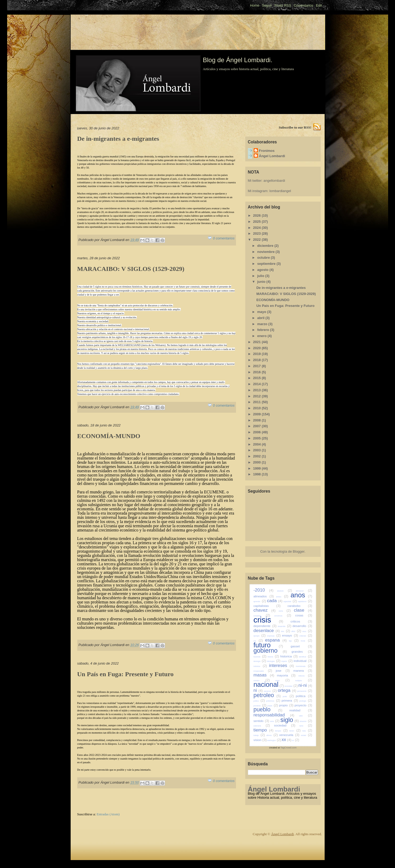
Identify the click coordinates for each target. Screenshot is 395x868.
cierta (285, 611)
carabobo (300, 606)
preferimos (273, 701)
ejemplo (260, 636)
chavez (264, 610)
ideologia (260, 661)
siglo (290, 720)
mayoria (286, 675)
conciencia (283, 616)
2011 (258, 402)
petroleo (267, 695)
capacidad (290, 601)
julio (261, 276)
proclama (260, 706)
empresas (274, 636)
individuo (260, 666)
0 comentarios (224, 238)
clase (303, 610)
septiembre (267, 264)
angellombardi (274, 181)
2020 (258, 348)
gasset (301, 646)
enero (262, 336)
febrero (264, 330)
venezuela (289, 735)
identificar (306, 657)
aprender (260, 601)
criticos (301, 621)
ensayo (290, 635)
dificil (296, 631)
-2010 (263, 590)
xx (286, 740)
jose (283, 671)
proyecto (303, 705)
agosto (263, 270)
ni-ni (305, 685)
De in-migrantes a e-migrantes (118, 139)
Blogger (299, 551)
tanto (306, 726)
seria (275, 721)
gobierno (270, 651)
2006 (258, 432)
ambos (282, 597)
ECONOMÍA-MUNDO (109, 436)
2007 (258, 426)
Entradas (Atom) (108, 814)
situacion (306, 721)
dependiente (265, 626)
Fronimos (267, 151)
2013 (258, 390)
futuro (268, 645)
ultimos (272, 735)
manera (303, 671)
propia (273, 706)
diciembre (266, 246)
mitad (282, 681)
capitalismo (305, 601)
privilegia (306, 701)
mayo (262, 312)
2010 (258, 408)
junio (262, 282)
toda (307, 731)
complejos (262, 616)
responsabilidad (274, 715)
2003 (258, 450)
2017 (258, 366)
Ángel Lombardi (272, 156)
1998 (258, 474)
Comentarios (303, 5)
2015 (258, 378)
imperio (287, 661)
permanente (305, 691)
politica (304, 696)
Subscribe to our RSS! (295, 127)
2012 (258, 396)
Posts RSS (283, 5)
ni (258, 690)
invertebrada (304, 666)
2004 (258, 444)
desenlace (267, 631)
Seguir (267, 5)
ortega (287, 690)
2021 (258, 342)
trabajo (259, 735)
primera (290, 700)
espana (276, 640)
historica (289, 656)
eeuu (307, 631)
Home (255, 5)
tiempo (263, 730)
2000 (258, 462)
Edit (319, 5)
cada (275, 601)
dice (286, 631)
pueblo (268, 710)
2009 (258, 414)
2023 (258, 233)
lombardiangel (280, 191)
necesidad (291, 686)
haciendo (260, 657)
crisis (268, 620)
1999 (258, 468)
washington (274, 740)
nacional (269, 684)
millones (305, 676)
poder (288, 696)
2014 (258, 384)
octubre (264, 258)
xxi (296, 740)
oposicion (270, 691)
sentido (261, 721)
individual (303, 661)
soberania (262, 726)
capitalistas (267, 606)
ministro (262, 681)
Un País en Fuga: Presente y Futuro (125, 674)
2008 (258, 420)
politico (259, 701)
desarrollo (302, 626)
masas (264, 675)
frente (307, 641)
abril (261, 318)
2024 (258, 228)
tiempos (281, 731)
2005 (258, 438)
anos (301, 595)
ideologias (274, 661)
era (258, 641)
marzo (263, 324)
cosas (304, 615)
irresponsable (263, 671)
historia (273, 657)
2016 (258, 372)
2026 (258, 215)
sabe (306, 716)
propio (286, 705)
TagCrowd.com (289, 748)
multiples (304, 681)
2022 (258, 240)
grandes (302, 651)
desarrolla (285, 626)
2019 (258, 354)
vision (260, 740)
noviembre (266, 252)
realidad (301, 710)
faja (294, 641)
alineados (264, 596)
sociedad (285, 725)
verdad (307, 735)
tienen (295, 731)
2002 (258, 456)
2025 (258, 222)
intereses (282, 665)
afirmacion (304, 591)
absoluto (285, 591)
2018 (258, 360)
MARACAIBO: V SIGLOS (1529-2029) (131, 269)
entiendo (306, 636)
